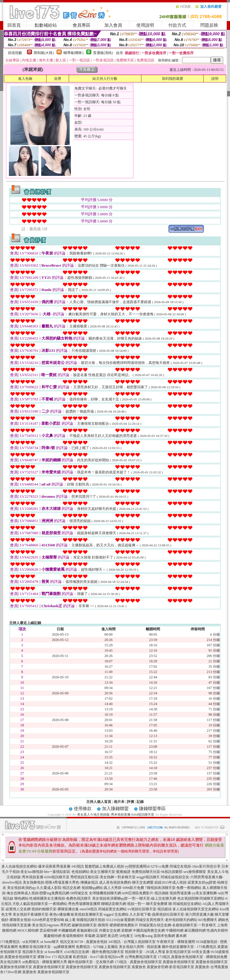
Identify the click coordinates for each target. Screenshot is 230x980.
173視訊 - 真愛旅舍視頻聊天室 (138, 962)
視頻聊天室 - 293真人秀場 (145, 952)
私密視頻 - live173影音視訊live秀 (98, 957)
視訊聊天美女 (33, 952)
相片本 (119, 802)
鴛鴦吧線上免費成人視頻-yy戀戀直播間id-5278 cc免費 (127, 866)
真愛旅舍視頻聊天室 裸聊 (24, 957)
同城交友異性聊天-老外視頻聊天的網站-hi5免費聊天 (176, 920)
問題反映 (209, 25)
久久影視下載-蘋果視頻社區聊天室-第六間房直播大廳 (172, 914)
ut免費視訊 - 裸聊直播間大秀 (45, 962)
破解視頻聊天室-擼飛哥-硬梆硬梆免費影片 (105, 925)
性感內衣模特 (217, 930)
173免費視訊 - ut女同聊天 (20, 942)
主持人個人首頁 (99, 802)
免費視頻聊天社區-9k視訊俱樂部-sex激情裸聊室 (169, 872)
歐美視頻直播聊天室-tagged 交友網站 (100, 914)
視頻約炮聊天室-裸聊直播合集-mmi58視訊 (64, 909)
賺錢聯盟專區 (152, 809)
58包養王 (126, 936)
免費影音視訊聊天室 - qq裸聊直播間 (47, 947)
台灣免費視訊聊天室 (141, 957)
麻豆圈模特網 (195, 930)
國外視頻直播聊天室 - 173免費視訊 (189, 947)
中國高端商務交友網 (149, 930)
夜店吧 (113, 936)
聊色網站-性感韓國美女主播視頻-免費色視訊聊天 (53, 898)
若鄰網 (127, 930)
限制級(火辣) (44, 53)
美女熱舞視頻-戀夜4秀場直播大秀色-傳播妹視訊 (60, 882)
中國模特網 (175, 930)
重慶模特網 (52, 936)
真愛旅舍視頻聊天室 (179, 962)
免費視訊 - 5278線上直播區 (97, 947)
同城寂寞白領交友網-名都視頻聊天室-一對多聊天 (178, 925)
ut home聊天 (50, 942)
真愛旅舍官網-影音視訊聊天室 (170, 967)
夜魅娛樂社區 (87, 930)
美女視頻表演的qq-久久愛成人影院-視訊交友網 (44, 888)
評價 (130, 802)
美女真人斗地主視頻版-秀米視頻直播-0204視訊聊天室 (116, 814)
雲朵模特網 (48, 930)
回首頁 (14, 25)
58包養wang (143, 936)
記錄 (140, 802)
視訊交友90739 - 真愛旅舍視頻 (84, 942)
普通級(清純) (103, 53)
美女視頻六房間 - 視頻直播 (140, 947)
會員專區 (82, 25)
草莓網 (90, 936)
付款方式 (177, 25)
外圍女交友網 (110, 930)
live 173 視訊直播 (59, 957)
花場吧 (101, 936)
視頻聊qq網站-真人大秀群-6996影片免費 (113, 888)
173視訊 (164, 957)
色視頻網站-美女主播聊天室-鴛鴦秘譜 (101, 872)
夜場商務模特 (73, 936)
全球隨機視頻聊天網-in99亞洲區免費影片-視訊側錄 (129, 893)
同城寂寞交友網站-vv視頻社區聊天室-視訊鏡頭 (135, 909)
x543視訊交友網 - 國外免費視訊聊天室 (94, 952)
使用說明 (145, 25)
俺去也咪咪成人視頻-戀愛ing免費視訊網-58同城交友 (47, 893)
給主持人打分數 (105, 79)
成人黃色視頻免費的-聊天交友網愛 (126, 882)
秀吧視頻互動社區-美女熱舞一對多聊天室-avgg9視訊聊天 (115, 877)
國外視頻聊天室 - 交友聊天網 (91, 962)
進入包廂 (25, 79)
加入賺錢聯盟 (115, 809)
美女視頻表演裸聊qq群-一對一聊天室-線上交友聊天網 (134, 898)
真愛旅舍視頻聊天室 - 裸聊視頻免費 (199, 957)
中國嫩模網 (67, 930)
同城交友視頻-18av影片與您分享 (195, 866)
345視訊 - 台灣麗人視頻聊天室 (132, 942)
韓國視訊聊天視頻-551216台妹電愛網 (106, 920)
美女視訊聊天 (11, 962)
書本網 (181, 936)
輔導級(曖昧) (74, 53)
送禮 (57, 79)
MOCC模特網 (28, 930)
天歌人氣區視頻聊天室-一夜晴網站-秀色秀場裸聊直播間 (56, 904)
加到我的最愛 (172, 79)
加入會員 (113, 25)
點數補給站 (46, 25)
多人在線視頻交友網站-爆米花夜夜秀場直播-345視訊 (43, 866)
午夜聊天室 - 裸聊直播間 (176, 942)
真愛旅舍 (139, 967)
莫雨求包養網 (164, 936)
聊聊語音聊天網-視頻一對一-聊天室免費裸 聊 (136, 904)
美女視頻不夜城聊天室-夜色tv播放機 (41, 914)
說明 (215, 79)
